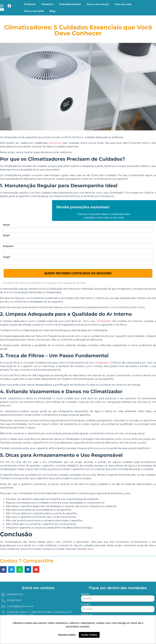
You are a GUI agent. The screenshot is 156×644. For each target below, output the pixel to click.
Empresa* (8, 246)
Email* (6, 236)
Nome (85, 594)
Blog (52, 11)
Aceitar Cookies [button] (89, 635)
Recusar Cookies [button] (67, 635)
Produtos (30, 4)
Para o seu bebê (34, 11)
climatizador (104, 321)
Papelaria (47, 4)
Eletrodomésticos (70, 4)
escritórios (55, 143)
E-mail (85, 605)
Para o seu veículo (98, 4)
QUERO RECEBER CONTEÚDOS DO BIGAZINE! (78, 273)
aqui (90, 549)
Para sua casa (123, 4)
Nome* (7, 225)
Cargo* (7, 257)
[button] (3, 569)
